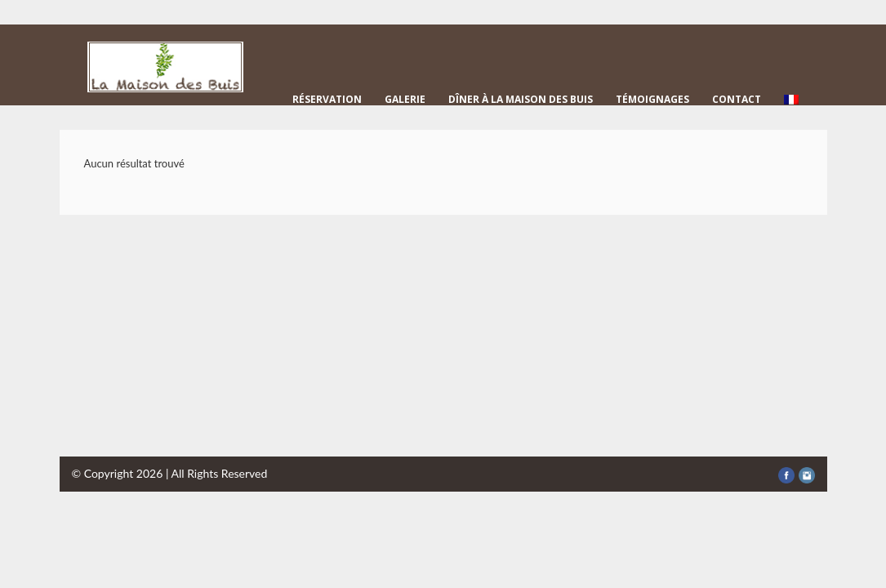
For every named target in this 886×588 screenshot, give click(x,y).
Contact (737, 99)
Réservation (327, 99)
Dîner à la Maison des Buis (521, 99)
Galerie (405, 99)
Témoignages (652, 99)
